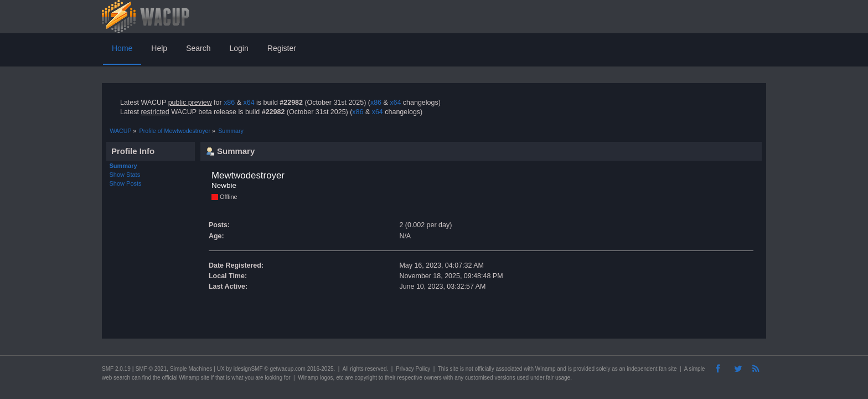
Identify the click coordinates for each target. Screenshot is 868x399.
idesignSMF (248, 369)
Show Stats (125, 175)
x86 (229, 103)
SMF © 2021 (151, 369)
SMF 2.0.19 (116, 369)
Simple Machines (191, 369)
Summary (123, 166)
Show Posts (126, 183)
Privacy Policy (413, 369)
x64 (249, 103)
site (454, 369)
